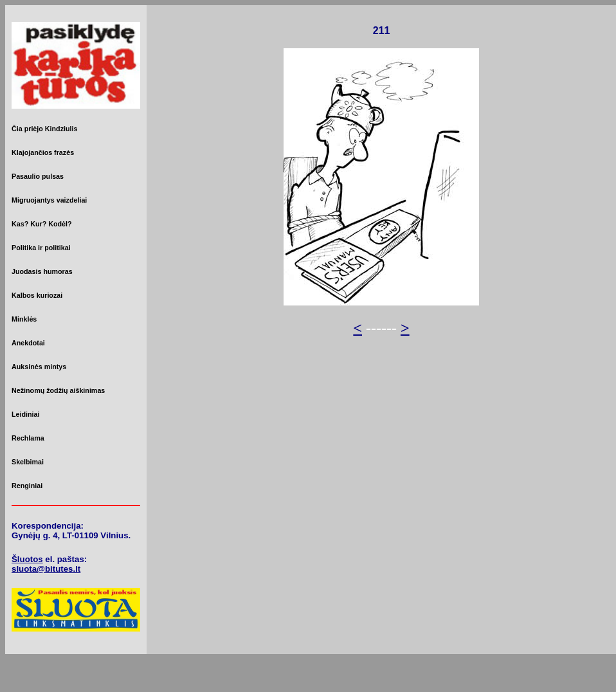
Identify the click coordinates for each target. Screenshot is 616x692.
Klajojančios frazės (43, 152)
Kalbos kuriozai (37, 295)
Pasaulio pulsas (38, 176)
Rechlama (28, 438)
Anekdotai (28, 343)
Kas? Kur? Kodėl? (42, 224)
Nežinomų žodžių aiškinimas (58, 390)
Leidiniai (25, 414)
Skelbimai (28, 462)
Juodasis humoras (42, 271)
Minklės (24, 319)
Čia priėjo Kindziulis (44, 129)
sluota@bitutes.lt (46, 569)
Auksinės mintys (39, 367)
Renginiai (27, 486)
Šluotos (27, 559)
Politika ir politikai (41, 248)
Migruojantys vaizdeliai (49, 200)
